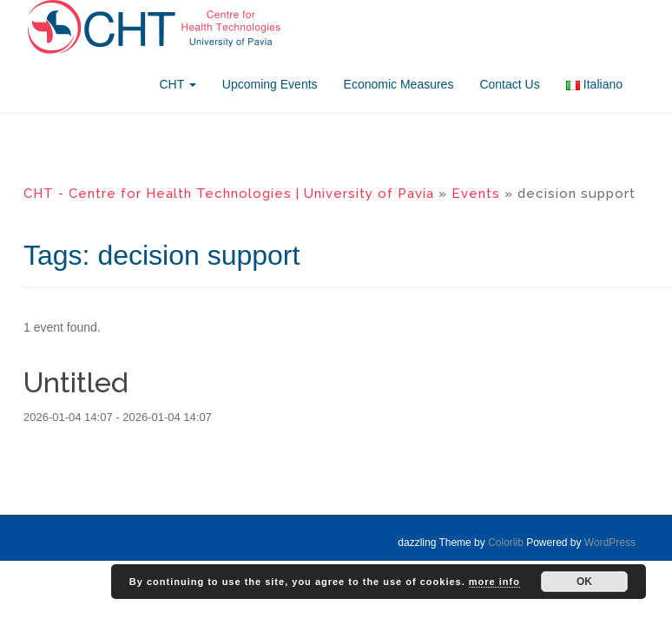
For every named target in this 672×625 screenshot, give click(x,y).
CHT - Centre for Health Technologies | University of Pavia (229, 194)
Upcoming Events (270, 84)
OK (584, 582)
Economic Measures (399, 84)
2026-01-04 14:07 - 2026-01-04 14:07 (118, 417)
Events (476, 194)
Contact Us (509, 84)
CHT (177, 84)
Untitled (76, 382)
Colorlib (506, 543)
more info (494, 582)
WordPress (610, 543)
